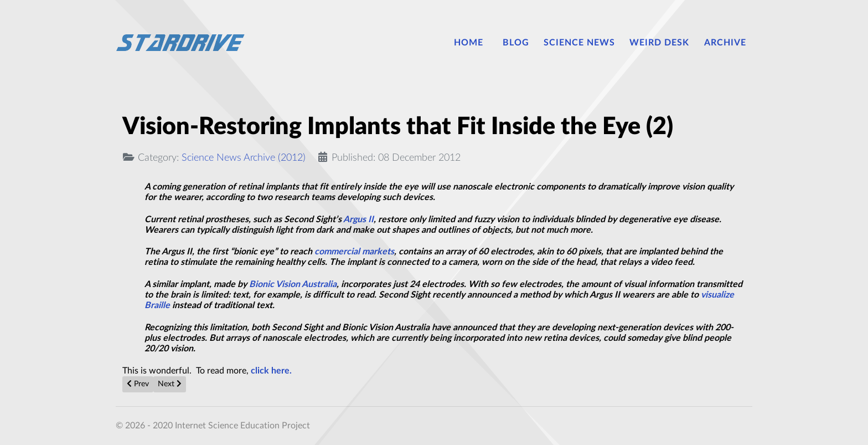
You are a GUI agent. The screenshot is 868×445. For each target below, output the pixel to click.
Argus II (358, 219)
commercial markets (354, 252)
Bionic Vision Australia (293, 284)
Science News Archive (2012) (244, 158)
